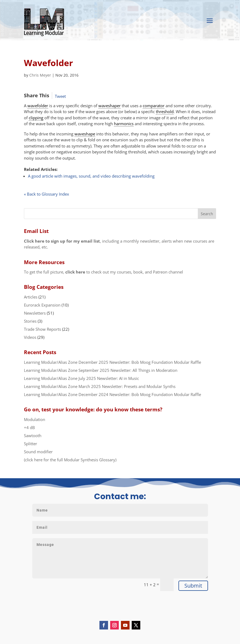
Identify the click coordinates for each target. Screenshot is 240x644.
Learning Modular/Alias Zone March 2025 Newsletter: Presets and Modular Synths (100, 386)
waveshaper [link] (110, 106)
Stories (30, 321)
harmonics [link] (124, 124)
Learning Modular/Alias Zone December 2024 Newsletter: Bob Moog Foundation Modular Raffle (112, 394)
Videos (30, 337)
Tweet (60, 96)
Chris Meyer (40, 75)
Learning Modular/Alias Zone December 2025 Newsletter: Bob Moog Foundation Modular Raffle (112, 362)
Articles (31, 297)
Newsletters (35, 313)
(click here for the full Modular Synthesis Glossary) (70, 460)
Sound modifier (38, 452)
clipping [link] (36, 118)
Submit (193, 586)
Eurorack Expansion (42, 305)
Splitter (31, 444)
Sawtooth (33, 436)
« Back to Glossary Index (46, 194)
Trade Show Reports (42, 329)
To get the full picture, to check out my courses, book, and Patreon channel (103, 272)
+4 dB (29, 427)
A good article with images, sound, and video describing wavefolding (91, 176)
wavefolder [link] (38, 106)
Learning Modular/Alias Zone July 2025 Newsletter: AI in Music (81, 378)
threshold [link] (165, 111)
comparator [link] (154, 106)
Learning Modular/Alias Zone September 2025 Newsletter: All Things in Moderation (101, 370)
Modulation (35, 419)
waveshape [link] (85, 134)
